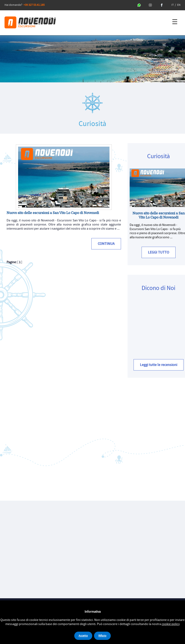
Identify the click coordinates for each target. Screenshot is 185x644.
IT (173, 5)
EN (179, 5)
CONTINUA (106, 244)
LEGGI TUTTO (159, 252)
